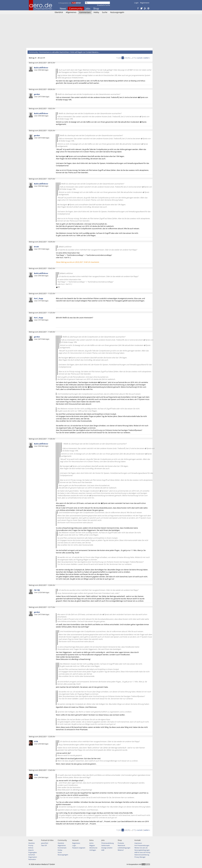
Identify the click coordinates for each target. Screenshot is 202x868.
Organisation (33, 857)
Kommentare (85, 12)
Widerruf (121, 850)
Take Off (44, 845)
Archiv (91, 843)
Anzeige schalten (107, 848)
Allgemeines (71, 12)
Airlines (31, 848)
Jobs (88, 8)
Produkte (121, 843)
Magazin (92, 845)
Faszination (32, 859)
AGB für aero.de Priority (142, 852)
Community (76, 8)
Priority (31, 845)
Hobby (96, 12)
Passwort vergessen (79, 848)
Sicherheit (32, 855)
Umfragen (93, 850)
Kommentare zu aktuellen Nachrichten (54, 52)
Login (136, 3)
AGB (103, 850)
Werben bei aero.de (141, 848)
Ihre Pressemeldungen (142, 845)
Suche (105, 12)
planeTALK (45, 843)
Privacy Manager (140, 857)
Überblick (59, 12)
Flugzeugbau (33, 852)
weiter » (147, 58)
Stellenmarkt (106, 845)
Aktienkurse (93, 848)
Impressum (138, 843)
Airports (31, 850)
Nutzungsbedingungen (142, 850)
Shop (96, 8)
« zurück (139, 58)
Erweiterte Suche (103, 5)
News (63, 8)
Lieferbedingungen (124, 848)
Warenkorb (121, 845)
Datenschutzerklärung (142, 855)
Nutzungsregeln (117, 12)
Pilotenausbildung (108, 843)
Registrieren (145, 3)
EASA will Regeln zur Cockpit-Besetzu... (85, 52)
